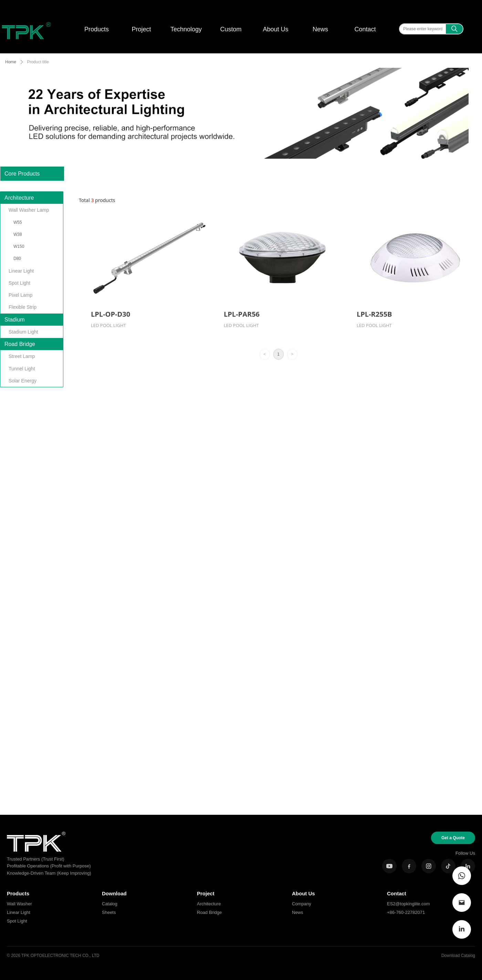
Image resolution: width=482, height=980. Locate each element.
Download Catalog (458, 956)
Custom (231, 29)
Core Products (22, 174)
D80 (17, 259)
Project (141, 29)
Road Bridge (20, 344)
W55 (18, 222)
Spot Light (19, 283)
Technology (186, 29)
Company (302, 904)
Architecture (19, 198)
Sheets (109, 912)
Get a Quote (453, 838)
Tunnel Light (22, 369)
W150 (19, 246)
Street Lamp (22, 356)
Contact (365, 29)
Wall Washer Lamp (29, 210)
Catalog (110, 904)
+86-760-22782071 (406, 912)
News (320, 29)
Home (11, 62)
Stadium (15, 320)
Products (97, 29)
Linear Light (21, 271)
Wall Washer (19, 904)
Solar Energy (23, 381)
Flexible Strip (23, 307)
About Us (275, 29)
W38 (18, 234)
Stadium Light (23, 332)
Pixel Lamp (20, 295)
